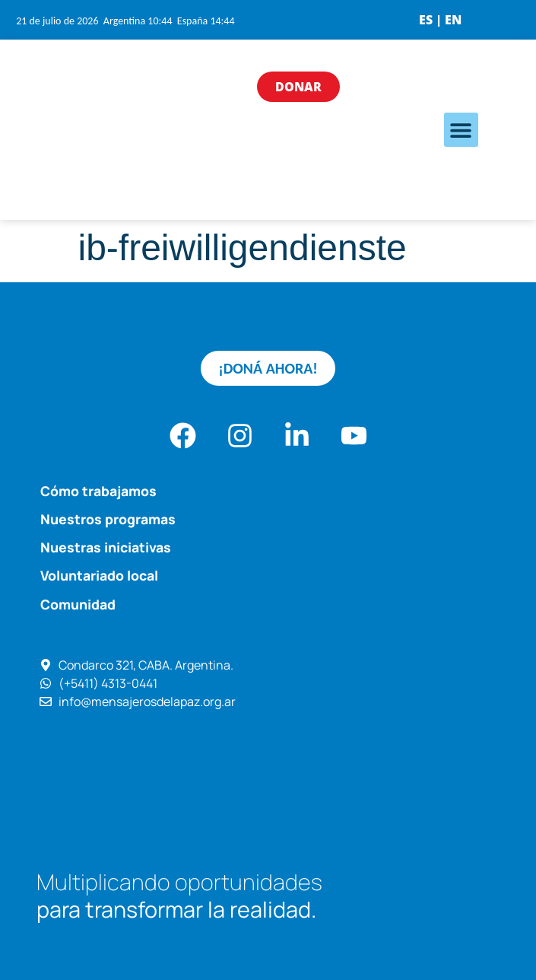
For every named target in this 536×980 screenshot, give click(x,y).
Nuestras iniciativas (106, 547)
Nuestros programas (108, 519)
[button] (461, 130)
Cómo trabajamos (98, 491)
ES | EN (440, 20)
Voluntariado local (99, 575)
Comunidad (78, 604)
